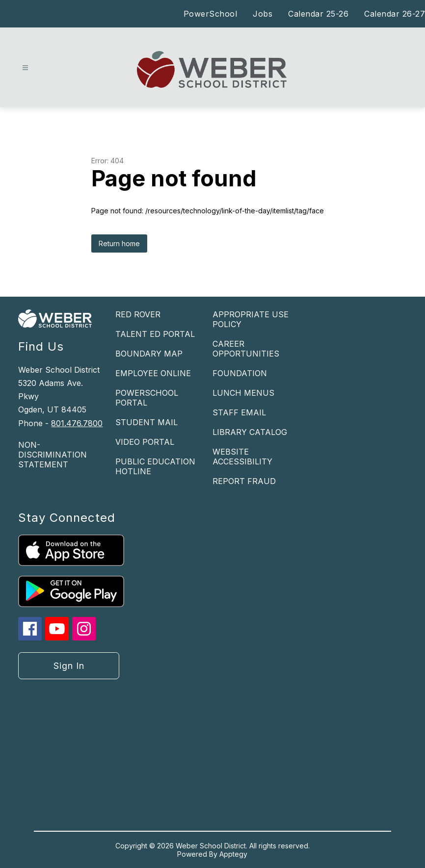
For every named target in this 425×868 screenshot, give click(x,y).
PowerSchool (211, 14)
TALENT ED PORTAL (155, 334)
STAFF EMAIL (239, 412)
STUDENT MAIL (146, 422)
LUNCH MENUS (243, 393)
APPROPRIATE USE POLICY (251, 319)
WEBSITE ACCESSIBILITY (242, 457)
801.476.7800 (77, 423)
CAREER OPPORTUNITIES (246, 349)
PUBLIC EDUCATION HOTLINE (155, 466)
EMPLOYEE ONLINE (153, 373)
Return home (119, 243)
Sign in (69, 666)
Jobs (263, 14)
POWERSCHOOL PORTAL (147, 398)
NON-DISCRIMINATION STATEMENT (53, 455)
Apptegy (233, 854)
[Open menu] (25, 68)
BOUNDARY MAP (149, 354)
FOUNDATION (240, 373)
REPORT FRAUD (244, 481)
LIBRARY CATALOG (250, 432)
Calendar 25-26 (318, 14)
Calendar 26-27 (395, 14)
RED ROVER (138, 314)
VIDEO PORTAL (145, 442)
